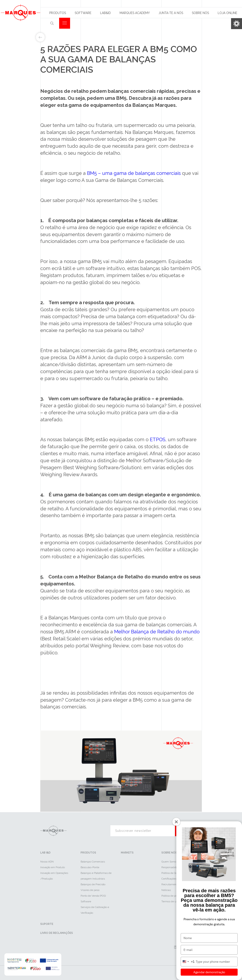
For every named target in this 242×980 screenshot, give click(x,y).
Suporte (47, 924)
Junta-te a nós (171, 13)
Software (83, 13)
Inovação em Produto (53, 867)
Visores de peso (90, 890)
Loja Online (227, 13)
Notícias (166, 890)
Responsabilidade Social (176, 867)
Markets (127, 853)
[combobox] (188, 962)
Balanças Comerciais (93, 862)
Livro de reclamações (57, 933)
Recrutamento (170, 884)
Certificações (169, 879)
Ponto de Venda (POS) (93, 896)
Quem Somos (169, 862)
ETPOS (158, 439)
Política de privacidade (175, 896)
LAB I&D (45, 853)
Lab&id (105, 13)
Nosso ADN (47, 862)
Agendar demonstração (209, 972)
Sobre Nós (200, 13)
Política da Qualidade (174, 873)
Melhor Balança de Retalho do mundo (157, 632)
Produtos (58, 13)
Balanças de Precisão (93, 884)
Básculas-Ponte (90, 867)
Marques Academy (135, 13)
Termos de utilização (174, 901)
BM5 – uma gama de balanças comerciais (134, 173)
